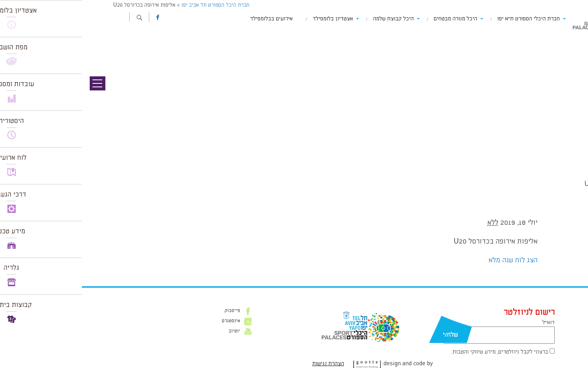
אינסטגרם (149, 321)
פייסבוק (150, 311)
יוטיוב (152, 331)
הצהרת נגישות (246, 364)
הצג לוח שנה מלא (431, 260)
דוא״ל (467, 323)
